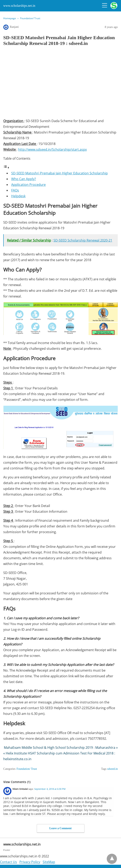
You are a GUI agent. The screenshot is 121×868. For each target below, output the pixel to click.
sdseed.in (112, 769)
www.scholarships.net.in (19, 6)
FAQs (15, 190)
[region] (60, 84)
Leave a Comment (60, 828)
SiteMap (49, 862)
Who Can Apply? (24, 179)
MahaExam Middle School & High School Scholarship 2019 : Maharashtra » (61, 748)
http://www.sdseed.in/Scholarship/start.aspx (52, 149)
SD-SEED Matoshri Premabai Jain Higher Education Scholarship (59, 173)
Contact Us (8, 862)
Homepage (10, 18)
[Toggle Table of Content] (6, 167)
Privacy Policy (30, 862)
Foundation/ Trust (30, 18)
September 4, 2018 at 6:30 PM (50, 789)
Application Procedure (28, 185)
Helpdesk (18, 196)
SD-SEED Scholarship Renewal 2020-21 (83, 240)
